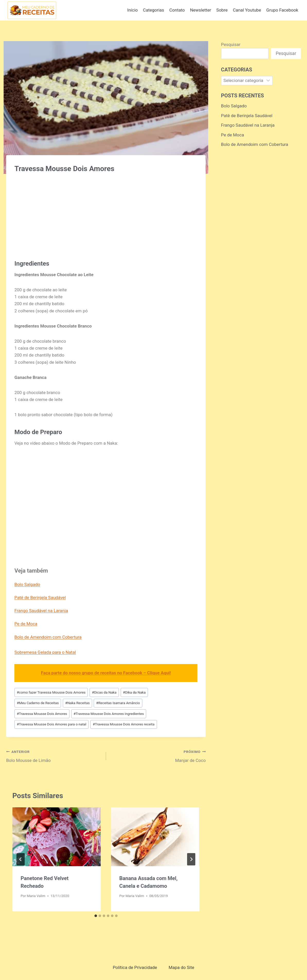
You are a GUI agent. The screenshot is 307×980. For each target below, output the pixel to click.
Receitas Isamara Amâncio (118, 703)
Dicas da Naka (104, 692)
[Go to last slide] (21, 859)
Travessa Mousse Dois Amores (42, 714)
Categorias (154, 10)
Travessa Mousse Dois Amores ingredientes (109, 714)
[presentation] (57, 837)
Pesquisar (231, 44)
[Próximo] (191, 859)
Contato (177, 10)
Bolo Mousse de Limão (54, 756)
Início (132, 10)
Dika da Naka (134, 692)
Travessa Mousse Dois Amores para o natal (51, 724)
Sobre (222, 10)
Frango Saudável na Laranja (41, 611)
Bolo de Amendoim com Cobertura (48, 637)
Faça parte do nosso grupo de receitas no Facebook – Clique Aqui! (106, 673)
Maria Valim (36, 896)
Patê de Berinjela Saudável (40, 598)
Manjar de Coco (158, 756)
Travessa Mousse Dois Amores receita (124, 724)
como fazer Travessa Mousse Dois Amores (51, 692)
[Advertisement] (106, 214)
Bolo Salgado (27, 584)
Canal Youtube (247, 10)
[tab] (96, 916)
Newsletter (200, 10)
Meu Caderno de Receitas (38, 703)
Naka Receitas (77, 703)
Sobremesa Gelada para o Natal (45, 652)
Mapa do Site (181, 967)
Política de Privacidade (135, 967)
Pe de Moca (26, 624)
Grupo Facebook (282, 10)
